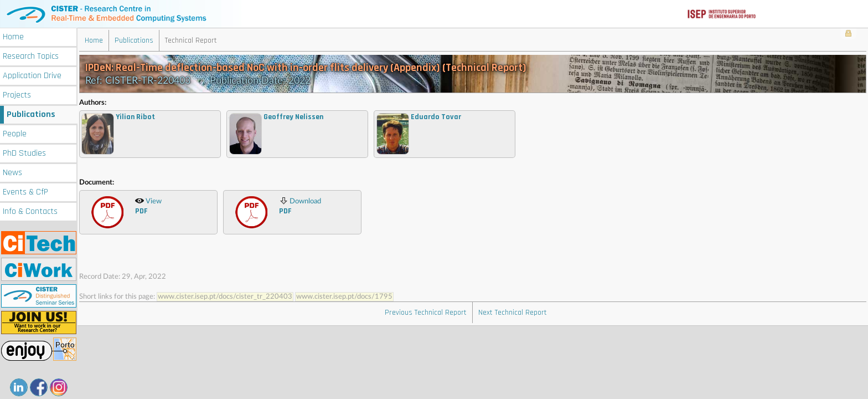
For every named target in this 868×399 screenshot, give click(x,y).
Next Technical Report (513, 313)
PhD (24, 153)
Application (32, 76)
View (148, 206)
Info (30, 211)
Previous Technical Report (426, 313)
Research (31, 56)
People (15, 134)
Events (25, 192)
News (12, 173)
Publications (31, 114)
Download (300, 206)
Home (13, 37)
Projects (17, 95)
